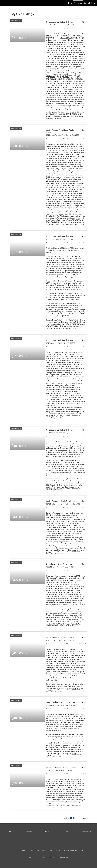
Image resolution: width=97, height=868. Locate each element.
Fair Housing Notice (74, 850)
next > (84, 818)
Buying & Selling (90, 3)
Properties (78, 3)
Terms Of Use (19, 850)
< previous (66, 818)
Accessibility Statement (53, 850)
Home (70, 3)
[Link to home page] (3, 3)
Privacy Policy (34, 850)
